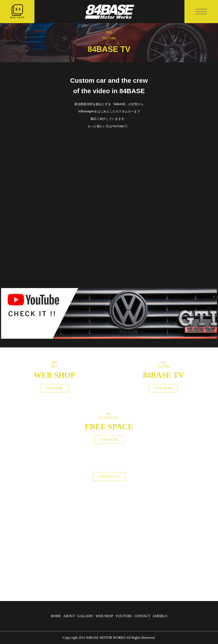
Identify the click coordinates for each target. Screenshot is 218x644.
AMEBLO (160, 616)
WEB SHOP (104, 616)
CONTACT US (109, 477)
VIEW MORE (54, 388)
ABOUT (69, 616)
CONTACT (142, 616)
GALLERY (85, 616)
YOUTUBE (124, 616)
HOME (56, 616)
